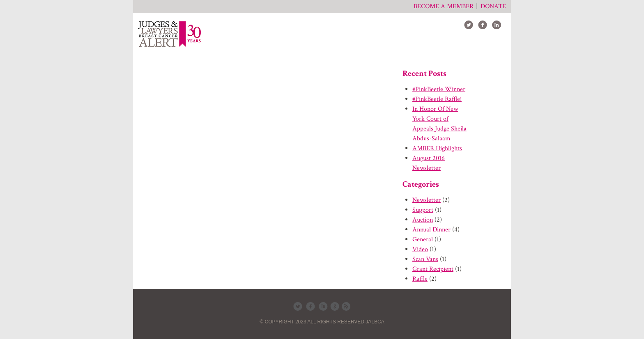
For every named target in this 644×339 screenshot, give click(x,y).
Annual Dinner (431, 230)
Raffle (420, 279)
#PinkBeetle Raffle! (437, 99)
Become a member (444, 6)
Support (423, 210)
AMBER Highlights (437, 148)
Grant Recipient (433, 269)
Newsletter (427, 200)
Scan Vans (425, 259)
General (423, 239)
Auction (423, 220)
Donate (493, 6)
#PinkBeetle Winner (439, 89)
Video (420, 249)
